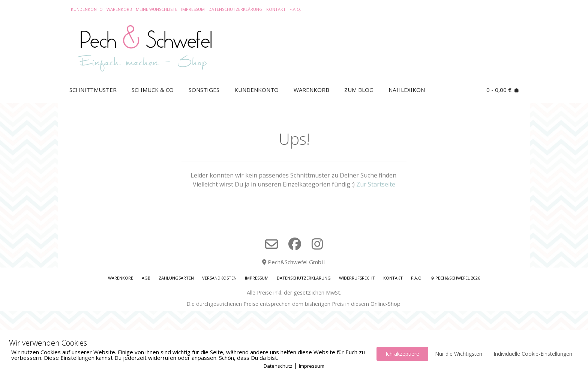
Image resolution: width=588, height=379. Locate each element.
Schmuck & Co (153, 90)
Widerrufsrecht (357, 278)
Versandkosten (219, 278)
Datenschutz (278, 366)
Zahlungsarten (176, 278)
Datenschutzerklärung (235, 9)
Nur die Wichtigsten (459, 354)
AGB (146, 278)
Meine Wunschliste (157, 9)
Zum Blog (359, 90)
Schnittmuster (93, 90)
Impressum (193, 9)
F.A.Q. (295, 9)
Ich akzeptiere (402, 354)
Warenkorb (119, 9)
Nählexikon (407, 90)
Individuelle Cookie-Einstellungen (533, 354)
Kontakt (276, 9)
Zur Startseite (376, 184)
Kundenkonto (87, 9)
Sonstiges (204, 90)
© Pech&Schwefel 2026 (455, 278)
